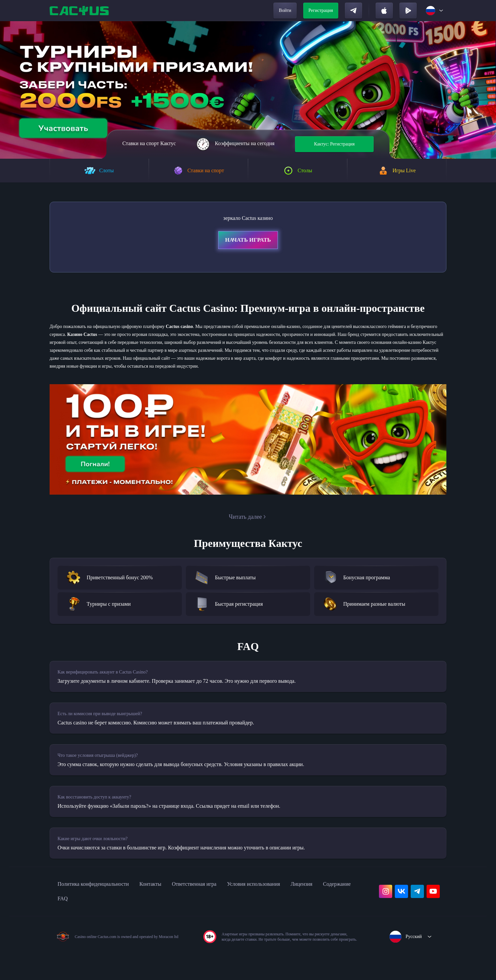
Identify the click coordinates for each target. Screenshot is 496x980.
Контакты (165, 910)
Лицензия (338, 910)
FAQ (107, 924)
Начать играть (248, 241)
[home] (80, 11)
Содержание (74, 924)
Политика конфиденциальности (100, 910)
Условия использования (283, 910)
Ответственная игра (215, 910)
